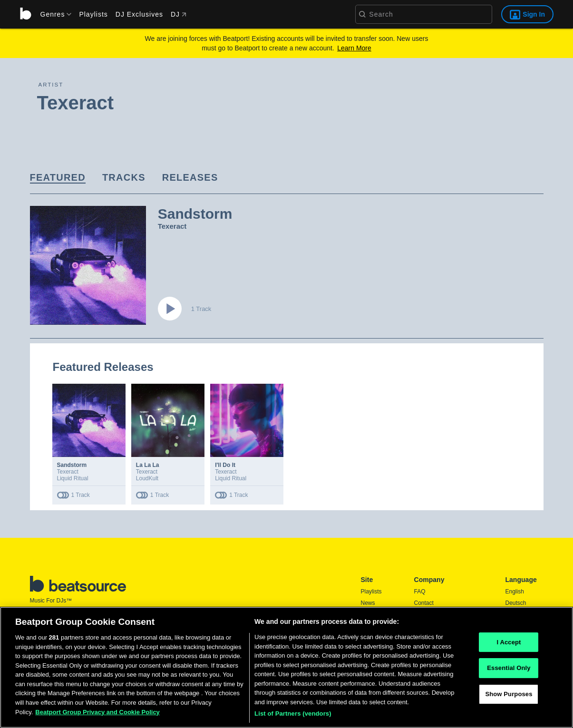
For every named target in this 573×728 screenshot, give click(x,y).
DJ (179, 14)
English (515, 592)
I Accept (509, 642)
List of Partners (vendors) (293, 713)
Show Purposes (509, 694)
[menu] (53, 14)
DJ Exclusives (139, 14)
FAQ (420, 592)
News (368, 603)
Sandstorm (72, 465)
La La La (148, 465)
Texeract (172, 226)
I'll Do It (225, 465)
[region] (286, 667)
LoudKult (147, 478)
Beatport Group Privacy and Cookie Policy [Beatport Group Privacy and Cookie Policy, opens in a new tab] (97, 712)
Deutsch (516, 603)
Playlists (93, 14)
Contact (424, 603)
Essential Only (509, 668)
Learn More (354, 48)
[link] (58, 178)
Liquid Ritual (73, 478)
